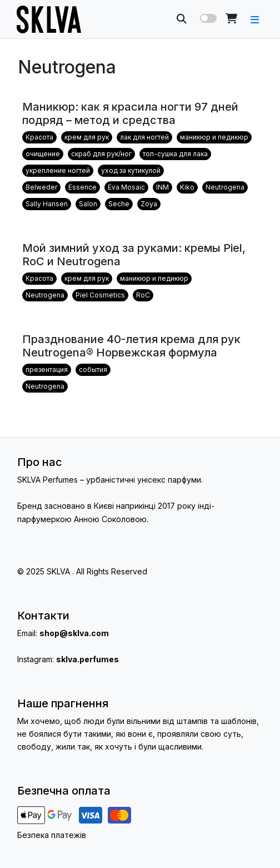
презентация (47, 369)
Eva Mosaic (126, 187)
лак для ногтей (144, 137)
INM (162, 187)
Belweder (41, 187)
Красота (39, 137)
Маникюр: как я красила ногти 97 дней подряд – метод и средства (130, 113)
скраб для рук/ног (101, 154)
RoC (143, 295)
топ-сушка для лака (175, 154)
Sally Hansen (47, 204)
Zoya (149, 204)
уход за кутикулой (131, 170)
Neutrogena (225, 187)
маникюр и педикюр (214, 137)
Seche (119, 204)
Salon (88, 204)
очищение (43, 154)
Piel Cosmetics (100, 295)
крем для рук (87, 137)
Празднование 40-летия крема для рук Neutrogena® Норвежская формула (131, 346)
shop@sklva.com (74, 633)
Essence (82, 187)
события (93, 369)
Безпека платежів (52, 835)
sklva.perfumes (87, 659)
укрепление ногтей (58, 170)
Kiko (187, 187)
